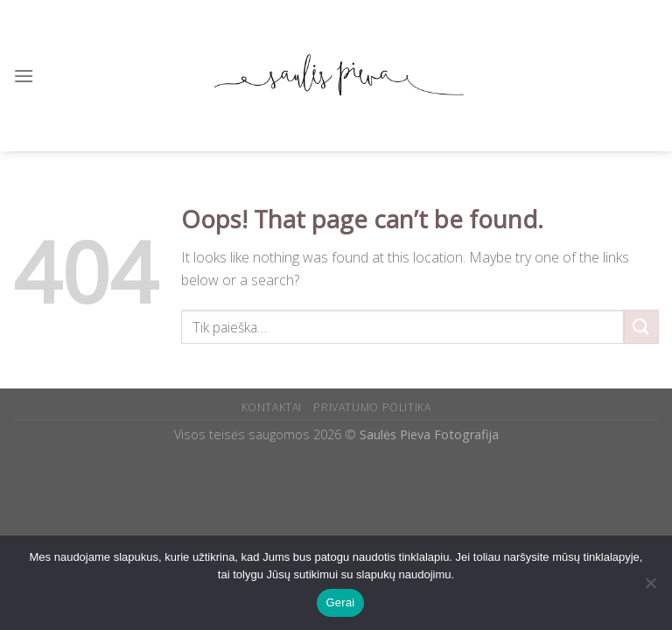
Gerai (340, 602)
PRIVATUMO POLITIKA (372, 407)
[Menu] (24, 76)
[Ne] (650, 588)
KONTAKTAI (272, 407)
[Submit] (641, 327)
